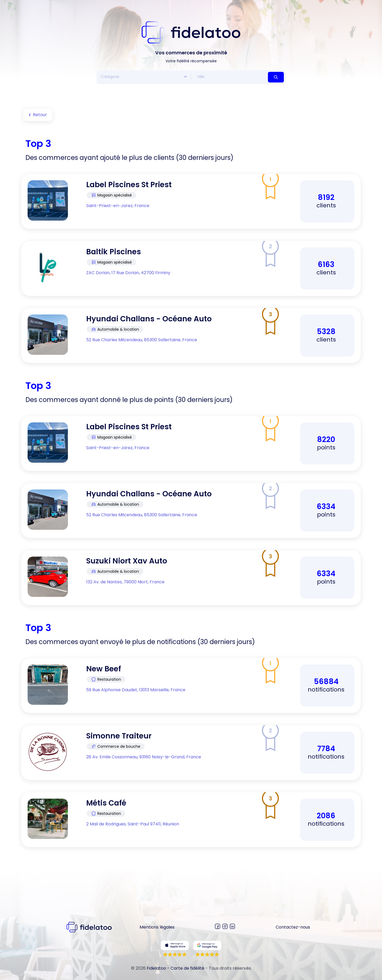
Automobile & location (115, 329)
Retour (37, 115)
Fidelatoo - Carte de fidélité (175, 968)
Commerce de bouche (116, 746)
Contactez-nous (293, 927)
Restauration (106, 679)
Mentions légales (157, 927)
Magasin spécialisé (111, 195)
